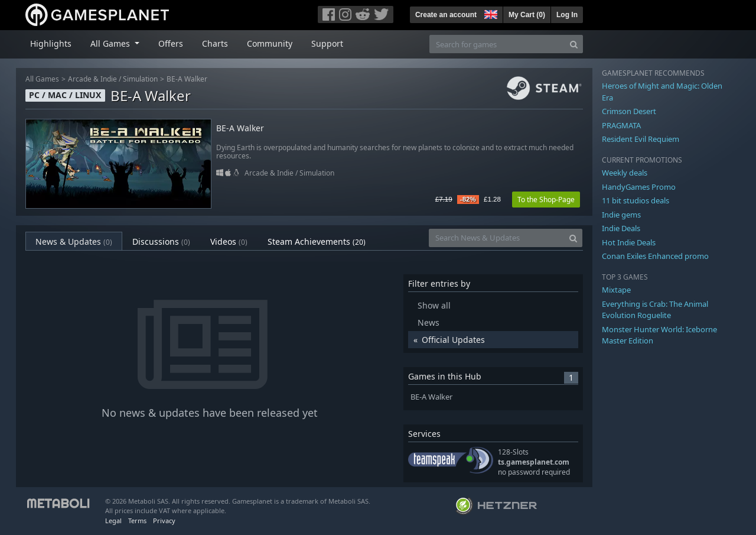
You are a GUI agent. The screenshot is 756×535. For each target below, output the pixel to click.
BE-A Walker (187, 79)
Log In (567, 15)
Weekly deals (625, 173)
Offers (171, 43)
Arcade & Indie (92, 79)
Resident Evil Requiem (641, 139)
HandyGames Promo (639, 187)
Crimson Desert (629, 111)
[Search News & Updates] (497, 238)
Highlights (51, 43)
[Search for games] (497, 44)
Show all (434, 305)
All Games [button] (111, 43)
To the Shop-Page (546, 200)
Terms (137, 521)
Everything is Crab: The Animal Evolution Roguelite (655, 310)
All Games (42, 79)
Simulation (140, 79)
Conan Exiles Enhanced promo (655, 256)
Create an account (446, 15)
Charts (215, 43)
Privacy (164, 521)
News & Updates (74, 241)
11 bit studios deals (636, 200)
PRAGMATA (621, 125)
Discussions (161, 241)
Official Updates (453, 340)
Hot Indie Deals (629, 242)
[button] (490, 13)
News (428, 322)
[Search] (574, 44)
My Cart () (527, 15)
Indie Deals (621, 228)
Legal (113, 521)
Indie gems (621, 215)
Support (327, 43)
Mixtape (616, 290)
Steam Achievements (317, 241)
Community (270, 43)
